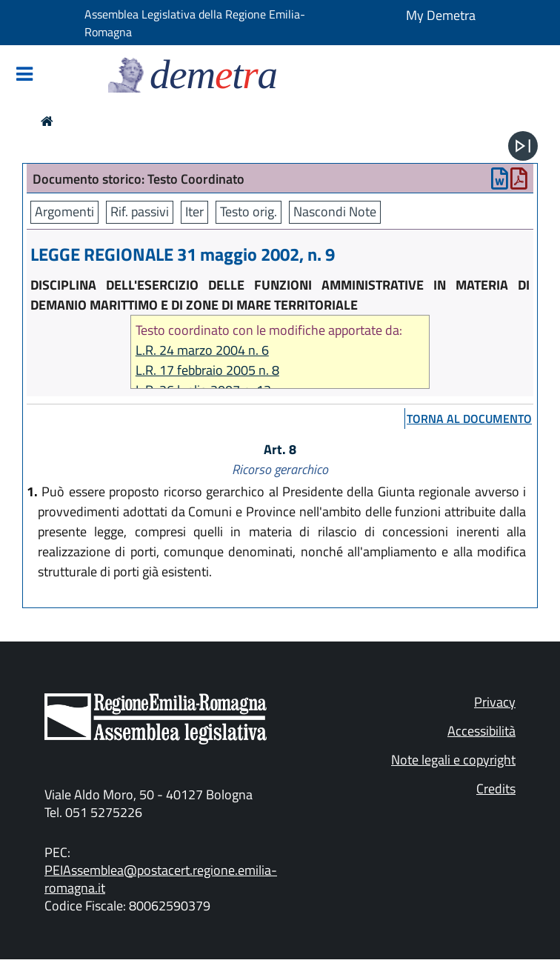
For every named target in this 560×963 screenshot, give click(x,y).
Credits (496, 789)
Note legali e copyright (453, 760)
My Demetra (441, 15)
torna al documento (469, 419)
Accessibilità (481, 731)
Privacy (495, 702)
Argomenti (64, 211)
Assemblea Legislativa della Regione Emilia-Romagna (195, 23)
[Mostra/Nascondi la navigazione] (24, 75)
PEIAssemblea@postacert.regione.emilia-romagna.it (161, 879)
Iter (194, 211)
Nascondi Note (335, 211)
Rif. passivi (140, 211)
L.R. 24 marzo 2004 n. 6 (202, 350)
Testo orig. (249, 211)
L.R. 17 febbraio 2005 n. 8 (207, 370)
